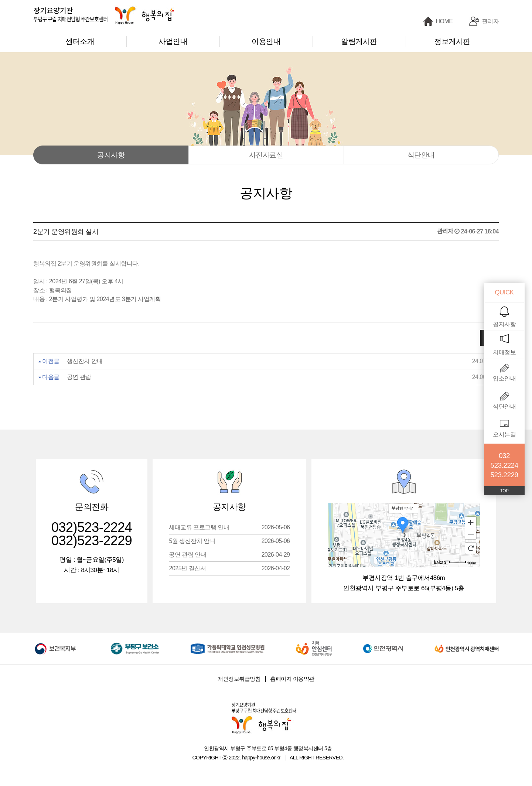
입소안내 (504, 378)
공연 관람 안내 (229, 555)
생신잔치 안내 (85, 361)
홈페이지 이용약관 (292, 679)
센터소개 (80, 41)
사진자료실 (266, 155)
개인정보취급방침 (239, 679)
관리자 (490, 21)
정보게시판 (452, 41)
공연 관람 (79, 377)
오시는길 (504, 435)
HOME (444, 21)
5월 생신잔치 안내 (229, 541)
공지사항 (111, 155)
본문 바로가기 (0, 0)
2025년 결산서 (229, 568)
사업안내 (173, 41)
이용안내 (266, 41)
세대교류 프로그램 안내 (229, 527)
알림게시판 (359, 41)
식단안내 (421, 155)
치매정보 (504, 352)
